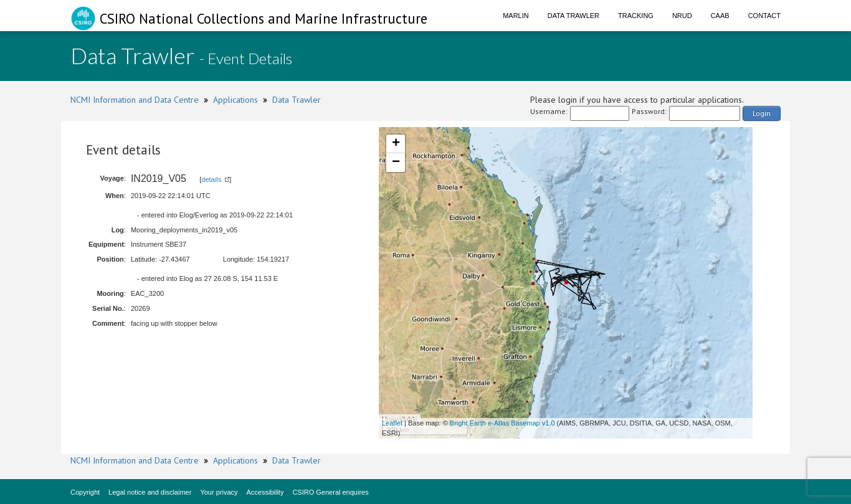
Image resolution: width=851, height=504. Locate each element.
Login (762, 113)
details (211, 179)
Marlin (516, 16)
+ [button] (396, 144)
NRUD (682, 16)
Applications (235, 100)
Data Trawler (573, 16)
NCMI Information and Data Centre (135, 100)
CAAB (720, 16)
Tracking (636, 16)
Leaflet (392, 423)
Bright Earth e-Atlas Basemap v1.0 (502, 423)
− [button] (396, 163)
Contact (764, 16)
